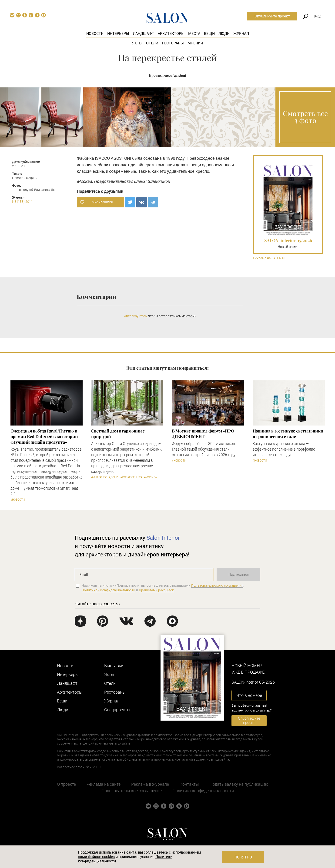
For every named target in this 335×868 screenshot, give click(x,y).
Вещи (209, 34)
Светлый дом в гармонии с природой (118, 434)
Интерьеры (118, 34)
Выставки (114, 666)
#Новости (18, 500)
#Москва (151, 477)
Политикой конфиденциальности (109, 590)
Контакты (189, 784)
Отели (152, 43)
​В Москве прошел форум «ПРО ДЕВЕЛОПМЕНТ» (203, 434)
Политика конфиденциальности (203, 791)
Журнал (241, 34)
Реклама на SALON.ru (269, 258)
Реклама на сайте (104, 784)
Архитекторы (171, 34)
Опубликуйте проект (272, 16)
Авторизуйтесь (135, 316)
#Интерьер (99, 477)
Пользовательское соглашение (132, 791)
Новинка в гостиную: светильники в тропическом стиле (288, 434)
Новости (95, 34)
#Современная (131, 477)
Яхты (137, 43)
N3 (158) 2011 (22, 202)
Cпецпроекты (117, 710)
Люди (224, 34)
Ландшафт (143, 34)
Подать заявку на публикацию (239, 784)
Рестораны (173, 43)
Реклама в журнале (150, 784)
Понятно (243, 857)
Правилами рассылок (157, 590)
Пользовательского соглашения (217, 585)
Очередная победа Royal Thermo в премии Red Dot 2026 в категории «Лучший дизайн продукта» (44, 436)
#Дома (114, 477)
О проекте (66, 784)
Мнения (195, 43)
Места (194, 34)
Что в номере (249, 695)
